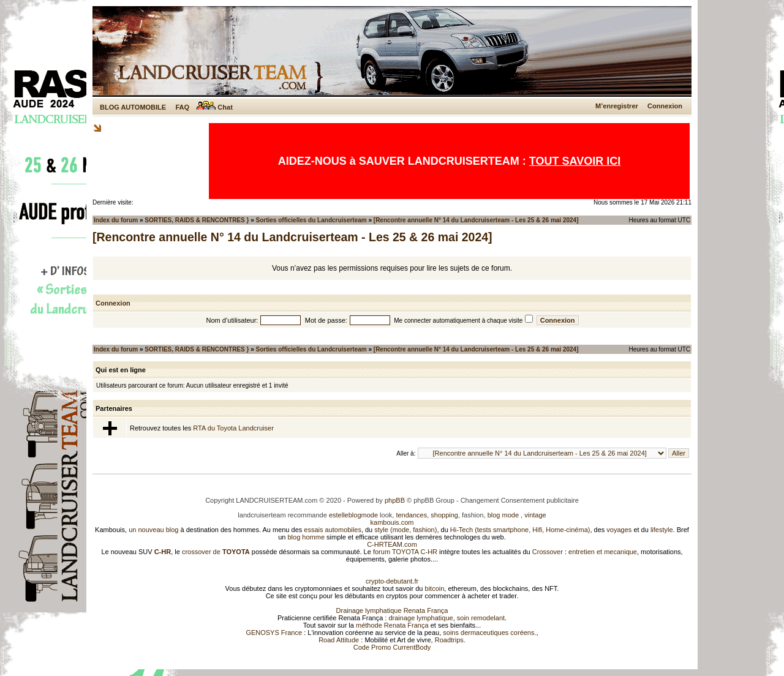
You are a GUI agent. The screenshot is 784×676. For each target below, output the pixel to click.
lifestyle (662, 530)
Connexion (665, 106)
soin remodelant (481, 618)
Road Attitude (339, 640)
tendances (411, 515)
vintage (535, 515)
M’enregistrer (617, 106)
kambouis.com (392, 522)
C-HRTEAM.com (392, 544)
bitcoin (435, 588)
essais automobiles (333, 530)
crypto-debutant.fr (392, 581)
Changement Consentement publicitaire (520, 500)
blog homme (307, 537)
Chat (215, 107)
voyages (619, 530)
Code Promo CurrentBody (392, 647)
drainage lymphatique (420, 618)
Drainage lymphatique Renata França (392, 610)
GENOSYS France (274, 633)
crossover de (215, 552)
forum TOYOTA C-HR (405, 552)
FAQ (182, 107)
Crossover (548, 552)
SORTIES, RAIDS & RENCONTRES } (197, 220)
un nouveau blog (153, 530)
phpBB (395, 500)
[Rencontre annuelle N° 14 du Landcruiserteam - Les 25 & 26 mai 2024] (476, 220)
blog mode (503, 515)
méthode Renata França (392, 625)
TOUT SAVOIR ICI (575, 161)
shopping (444, 515)
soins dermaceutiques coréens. (489, 633)
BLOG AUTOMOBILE (133, 107)
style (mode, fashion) (405, 530)
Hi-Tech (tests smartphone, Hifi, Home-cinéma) (520, 530)
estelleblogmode (353, 515)
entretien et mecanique (603, 552)
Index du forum (116, 220)
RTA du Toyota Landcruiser (233, 428)
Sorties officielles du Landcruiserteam (311, 220)
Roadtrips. (450, 640)
